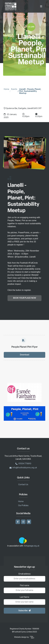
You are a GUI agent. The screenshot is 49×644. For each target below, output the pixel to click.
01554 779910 (23, 464)
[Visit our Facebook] (18, 522)
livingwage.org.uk (32, 546)
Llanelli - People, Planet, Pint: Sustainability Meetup (30, 91)
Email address (25, 574)
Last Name (24, 597)
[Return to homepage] (11, 6)
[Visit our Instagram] (23, 522)
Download (24, 356)
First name (25, 586)
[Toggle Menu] (41, 6)
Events (14, 89)
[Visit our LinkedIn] (29, 522)
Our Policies (23, 506)
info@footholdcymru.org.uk (23, 468)
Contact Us (23, 485)
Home (6, 89)
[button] (24, 611)
